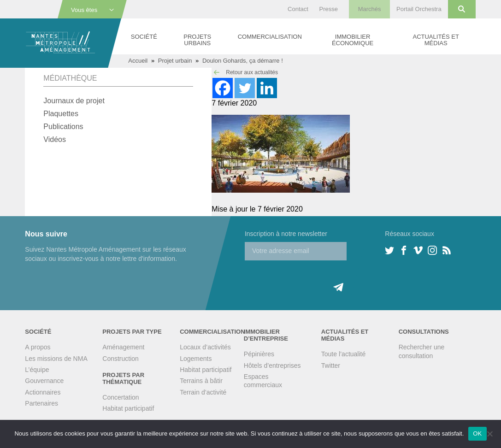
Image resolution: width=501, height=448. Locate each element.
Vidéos (55, 139)
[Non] (489, 434)
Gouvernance (44, 381)
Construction (121, 359)
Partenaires (41, 403)
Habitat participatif (128, 408)
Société (144, 37)
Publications (63, 127)
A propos (38, 347)
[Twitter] (245, 88)
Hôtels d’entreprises (272, 365)
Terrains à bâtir (201, 381)
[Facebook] (223, 88)
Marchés (370, 9)
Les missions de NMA (56, 359)
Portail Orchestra (419, 9)
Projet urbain (175, 61)
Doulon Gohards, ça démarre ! (243, 61)
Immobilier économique (353, 40)
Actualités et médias (436, 40)
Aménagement (123, 347)
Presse (329, 9)
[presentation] (315, 278)
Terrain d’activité (203, 392)
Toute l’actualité (344, 354)
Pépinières (259, 354)
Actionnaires (43, 392)
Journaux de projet (74, 101)
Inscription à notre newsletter (286, 234)
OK (477, 433)
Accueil (138, 61)
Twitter (331, 365)
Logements (196, 359)
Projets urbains (197, 40)
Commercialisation (270, 37)
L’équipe (37, 370)
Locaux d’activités (205, 347)
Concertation (121, 397)
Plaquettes (61, 114)
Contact (298, 9)
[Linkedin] (267, 88)
